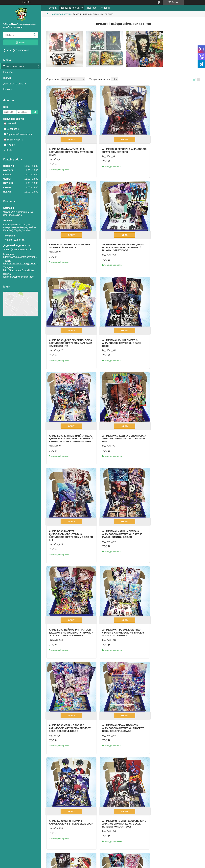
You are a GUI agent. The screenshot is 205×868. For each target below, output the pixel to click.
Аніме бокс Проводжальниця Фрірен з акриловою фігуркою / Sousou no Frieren (173, 435)
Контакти (105, 8)
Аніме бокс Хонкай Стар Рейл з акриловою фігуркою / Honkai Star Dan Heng (121, 717)
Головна (52, 8)
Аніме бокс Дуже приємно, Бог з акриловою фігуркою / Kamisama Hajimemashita (122, 244)
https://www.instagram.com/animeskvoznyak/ (26, 257)
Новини (8, 89)
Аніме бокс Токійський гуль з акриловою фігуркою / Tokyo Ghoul (120, 623)
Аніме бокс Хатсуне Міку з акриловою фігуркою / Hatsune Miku (173, 623)
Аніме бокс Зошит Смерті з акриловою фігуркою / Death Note (172, 244)
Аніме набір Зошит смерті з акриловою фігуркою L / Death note (173, 811)
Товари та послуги (14, 66)
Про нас (8, 72)
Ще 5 (9, 150)
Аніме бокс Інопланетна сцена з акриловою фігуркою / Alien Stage (173, 717)
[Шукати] (34, 35)
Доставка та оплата (15, 84)
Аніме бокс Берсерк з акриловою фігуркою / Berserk (122, 148)
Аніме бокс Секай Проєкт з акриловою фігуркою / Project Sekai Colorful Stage (70, 529)
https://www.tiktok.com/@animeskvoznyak (25, 264)
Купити (71, 137)
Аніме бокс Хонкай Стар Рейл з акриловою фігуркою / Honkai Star (69, 717)
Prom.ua (118, 862)
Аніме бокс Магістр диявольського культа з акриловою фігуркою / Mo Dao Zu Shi (172, 339)
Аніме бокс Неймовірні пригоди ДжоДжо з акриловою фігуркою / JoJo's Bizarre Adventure (122, 435)
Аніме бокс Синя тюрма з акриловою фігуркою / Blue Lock (171, 529)
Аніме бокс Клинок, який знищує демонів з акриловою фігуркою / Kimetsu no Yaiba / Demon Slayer (69, 339)
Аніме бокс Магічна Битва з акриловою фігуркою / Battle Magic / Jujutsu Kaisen (69, 435)
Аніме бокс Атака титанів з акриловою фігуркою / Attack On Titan (69, 150)
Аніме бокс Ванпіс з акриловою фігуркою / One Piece (174, 148)
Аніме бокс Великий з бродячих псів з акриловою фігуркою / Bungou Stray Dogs (70, 244)
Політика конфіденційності (137, 865)
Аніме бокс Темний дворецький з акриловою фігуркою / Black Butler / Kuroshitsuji (70, 623)
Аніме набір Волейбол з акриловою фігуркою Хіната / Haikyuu (120, 811)
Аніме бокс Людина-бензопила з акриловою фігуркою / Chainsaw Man (121, 338)
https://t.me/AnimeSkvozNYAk (19, 270)
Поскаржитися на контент (112, 865)
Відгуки (7, 78)
